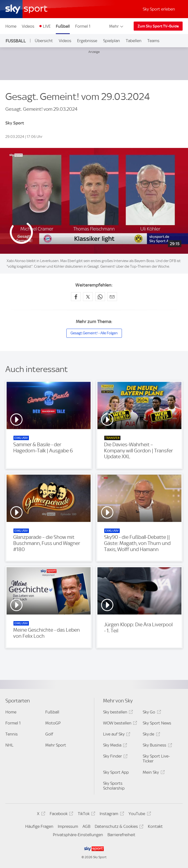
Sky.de (151, 735)
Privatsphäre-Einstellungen (78, 835)
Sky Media (114, 746)
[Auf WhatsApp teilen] (100, 297)
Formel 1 (83, 26)
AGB (86, 826)
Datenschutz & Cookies (118, 827)
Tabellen (134, 41)
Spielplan (112, 41)
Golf (49, 734)
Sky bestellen (117, 713)
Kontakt (155, 826)
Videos (28, 26)
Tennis (12, 734)
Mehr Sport (56, 745)
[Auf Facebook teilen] (76, 297)
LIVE (47, 26)
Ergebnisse (87, 41)
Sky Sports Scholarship (114, 786)
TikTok (86, 814)
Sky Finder (115, 757)
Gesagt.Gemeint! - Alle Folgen (94, 333)
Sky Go (151, 713)
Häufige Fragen (39, 826)
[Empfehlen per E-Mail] (112, 297)
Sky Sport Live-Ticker (156, 759)
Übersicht (44, 41)
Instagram (111, 814)
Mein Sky (153, 773)
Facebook (61, 814)
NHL (9, 745)
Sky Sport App (116, 772)
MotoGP (53, 723)
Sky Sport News (157, 723)
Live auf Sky (116, 735)
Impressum (68, 826)
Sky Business (157, 746)
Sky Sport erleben (159, 9)
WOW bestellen (119, 724)
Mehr (117, 26)
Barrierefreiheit (121, 835)
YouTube (139, 814)
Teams (153, 41)
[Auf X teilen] (88, 297)
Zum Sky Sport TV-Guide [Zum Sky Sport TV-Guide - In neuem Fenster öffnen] (158, 26)
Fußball (63, 26)
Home (11, 26)
